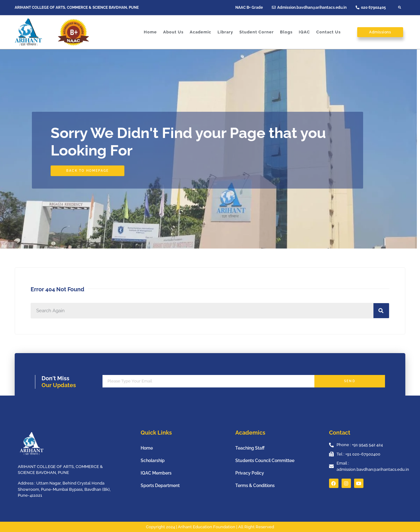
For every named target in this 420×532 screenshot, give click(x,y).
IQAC (304, 32)
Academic (200, 32)
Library (225, 32)
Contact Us (328, 32)
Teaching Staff (250, 448)
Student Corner (257, 32)
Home (150, 32)
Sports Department (160, 485)
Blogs (286, 32)
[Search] (381, 311)
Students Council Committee (265, 461)
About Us (173, 32)
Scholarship (153, 461)
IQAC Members (156, 473)
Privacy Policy (250, 473)
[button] (400, 7)
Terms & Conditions (255, 485)
